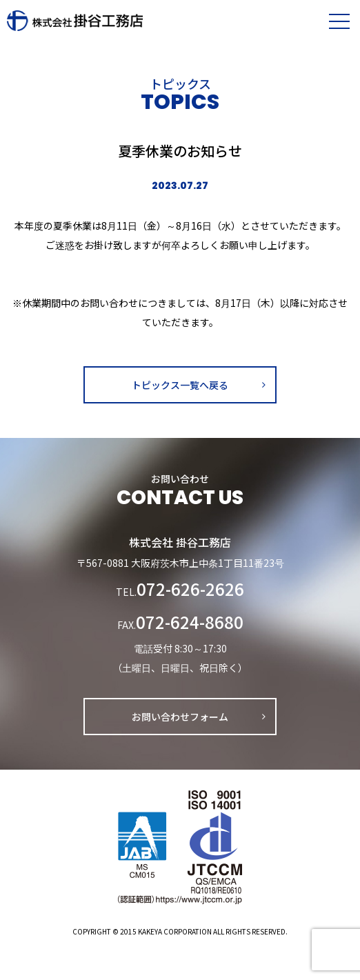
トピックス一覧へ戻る (180, 385)
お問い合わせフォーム (180, 717)
